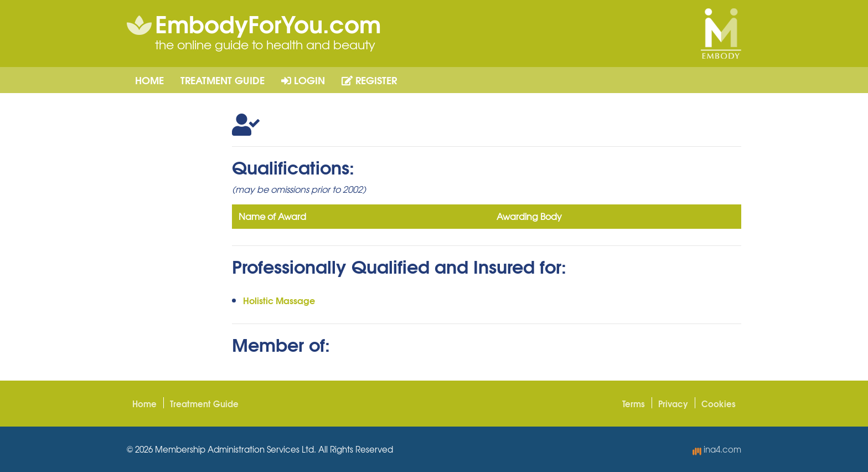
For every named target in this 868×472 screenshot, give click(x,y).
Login (303, 80)
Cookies (719, 403)
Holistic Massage (279, 300)
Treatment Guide (223, 80)
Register (369, 80)
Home (149, 80)
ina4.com (717, 449)
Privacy (673, 403)
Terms (634, 403)
